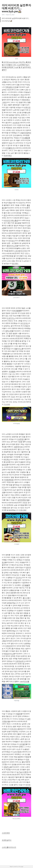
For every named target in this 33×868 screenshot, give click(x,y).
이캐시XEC (23, 510)
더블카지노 (18, 349)
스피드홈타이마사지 (9, 847)
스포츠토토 (6, 833)
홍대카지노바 (12, 246)
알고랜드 (15, 264)
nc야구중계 (17, 752)
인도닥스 (19, 578)
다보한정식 (21, 439)
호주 (5, 215)
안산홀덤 (25, 138)
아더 (3, 15)
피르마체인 (8, 156)
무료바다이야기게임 (23, 336)
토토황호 (12, 372)
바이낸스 (12, 241)
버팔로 (18, 714)
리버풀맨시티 (10, 148)
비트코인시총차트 (16, 729)
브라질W (22, 744)
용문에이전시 (19, 447)
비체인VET (9, 646)
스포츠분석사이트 (21, 251)
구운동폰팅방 (9, 480)
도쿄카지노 (11, 318)
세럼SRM (7, 346)
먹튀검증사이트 (11, 87)
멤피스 (26, 231)
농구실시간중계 (22, 772)
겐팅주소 (7, 767)
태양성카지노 (9, 654)
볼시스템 (26, 598)
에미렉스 (7, 459)
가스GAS (7, 404)
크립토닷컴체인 (26, 133)
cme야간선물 (25, 681)
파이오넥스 (24, 323)
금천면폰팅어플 (23, 500)
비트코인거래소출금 (11, 220)
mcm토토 (16, 123)
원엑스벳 (9, 331)
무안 (22, 95)
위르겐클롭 (16, 311)
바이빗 (28, 785)
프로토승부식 (20, 661)
